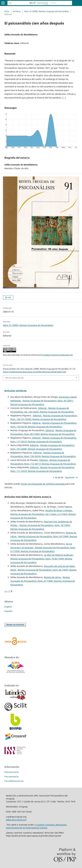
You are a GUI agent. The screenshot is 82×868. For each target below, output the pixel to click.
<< (6, 591)
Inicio (7, 11)
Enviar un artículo (15, 625)
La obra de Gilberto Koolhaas (59, 555)
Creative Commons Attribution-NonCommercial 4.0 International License (37, 826)
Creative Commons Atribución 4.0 (58, 355)
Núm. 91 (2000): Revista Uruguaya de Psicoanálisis (46, 11)
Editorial (43, 408)
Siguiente (70, 477)
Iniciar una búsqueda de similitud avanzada (43, 484)
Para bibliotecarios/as (14, 781)
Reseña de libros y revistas (59, 510)
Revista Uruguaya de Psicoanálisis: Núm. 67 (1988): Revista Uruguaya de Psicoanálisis (43, 581)
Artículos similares (16, 391)
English (8, 607)
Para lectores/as (12, 772)
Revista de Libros (53, 577)
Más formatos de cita (14, 378)
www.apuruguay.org (16, 820)
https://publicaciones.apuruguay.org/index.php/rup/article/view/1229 (34, 372)
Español (8, 611)
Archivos (17, 11)
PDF (9, 298)
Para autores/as (12, 777)
